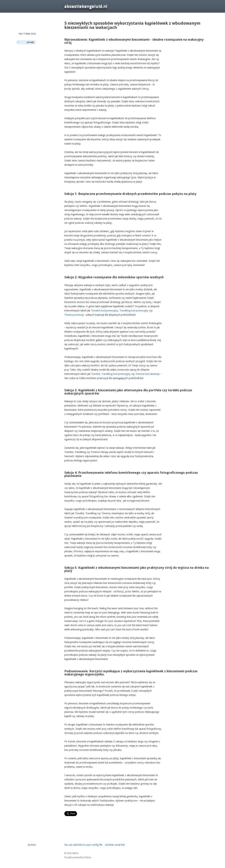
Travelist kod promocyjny (105, 311)
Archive (32, 845)
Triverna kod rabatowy (147, 374)
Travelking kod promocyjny (134, 311)
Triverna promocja (74, 315)
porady (30, 42)
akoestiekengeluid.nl (86, 6)
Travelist (96, 374)
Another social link (115, 845)
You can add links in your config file (83, 845)
